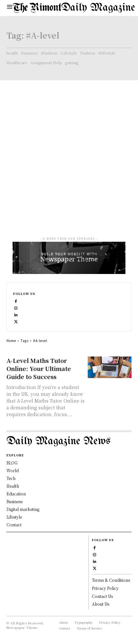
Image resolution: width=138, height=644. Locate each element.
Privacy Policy (105, 588)
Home (11, 341)
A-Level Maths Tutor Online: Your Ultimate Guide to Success (39, 368)
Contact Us (102, 596)
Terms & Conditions (111, 580)
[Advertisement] (69, 152)
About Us (101, 604)
